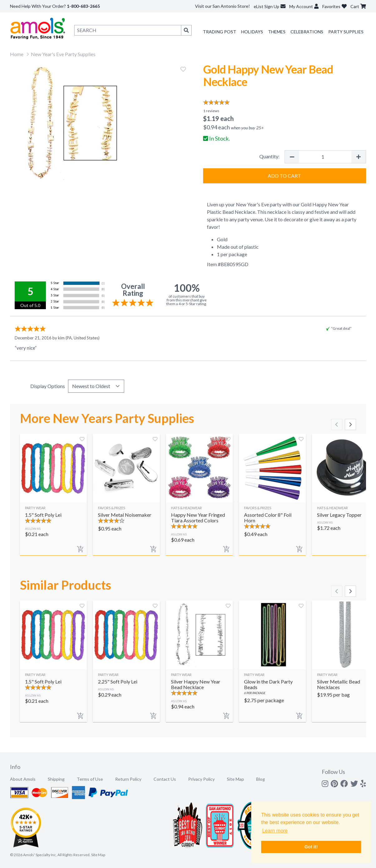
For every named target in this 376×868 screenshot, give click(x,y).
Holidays (252, 32)
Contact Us (165, 779)
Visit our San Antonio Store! (222, 6)
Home (17, 54)
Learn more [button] (275, 831)
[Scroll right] (350, 424)
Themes (277, 32)
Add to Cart (284, 176)
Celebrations (307, 32)
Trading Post (220, 32)
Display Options (48, 386)
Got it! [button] (311, 847)
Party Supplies (346, 32)
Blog (261, 779)
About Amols (23, 779)
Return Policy (128, 779)
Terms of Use (90, 779)
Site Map (235, 779)
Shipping (56, 779)
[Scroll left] (337, 424)
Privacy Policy (201, 779)
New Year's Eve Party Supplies (63, 54)
